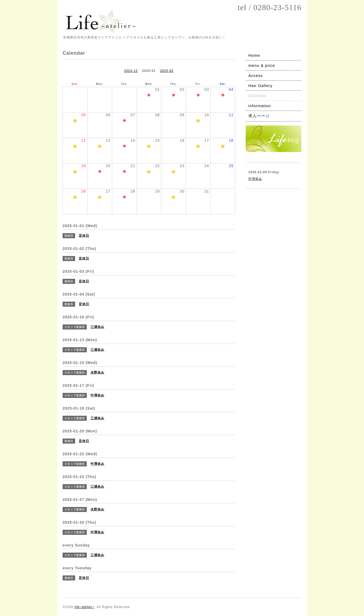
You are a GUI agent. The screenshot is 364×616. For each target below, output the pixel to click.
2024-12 (131, 71)
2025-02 (167, 71)
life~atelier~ (84, 607)
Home (254, 55)
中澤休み (255, 179)
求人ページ (259, 116)
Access (255, 75)
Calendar (257, 96)
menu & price (262, 65)
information (260, 106)
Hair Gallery (260, 86)
